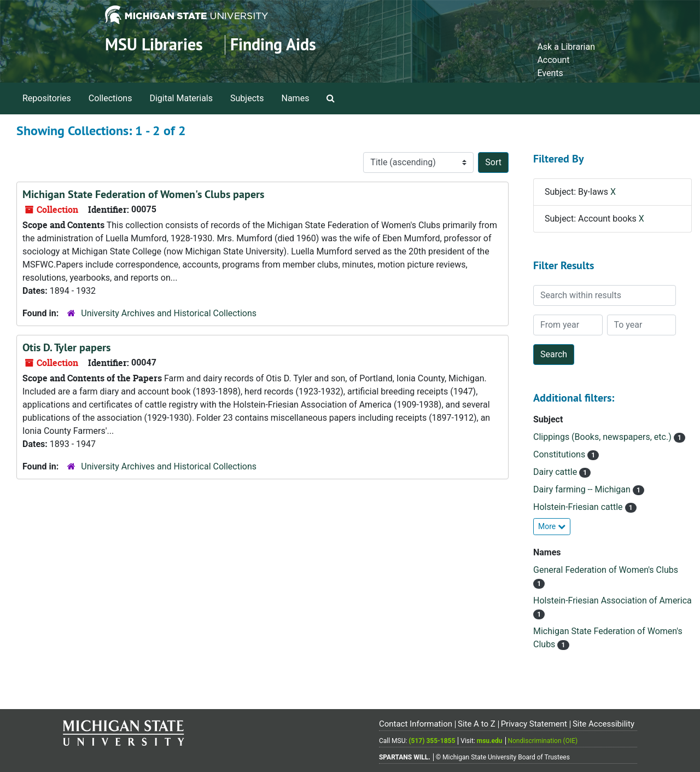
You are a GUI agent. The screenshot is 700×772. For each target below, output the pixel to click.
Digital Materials (181, 98)
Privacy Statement (534, 724)
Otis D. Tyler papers (66, 347)
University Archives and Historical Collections (169, 313)
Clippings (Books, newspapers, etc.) (603, 437)
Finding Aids (273, 45)
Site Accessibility (603, 724)
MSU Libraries (154, 45)
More (552, 526)
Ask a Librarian (566, 47)
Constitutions (560, 454)
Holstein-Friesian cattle (579, 507)
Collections (110, 98)
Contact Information (416, 724)
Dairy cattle (556, 472)
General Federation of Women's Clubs (606, 570)
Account (553, 60)
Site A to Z (477, 724)
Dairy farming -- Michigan (583, 489)
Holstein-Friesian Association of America (612, 600)
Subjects (247, 98)
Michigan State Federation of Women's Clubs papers (143, 194)
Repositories (47, 98)
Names (296, 98)
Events (550, 73)
